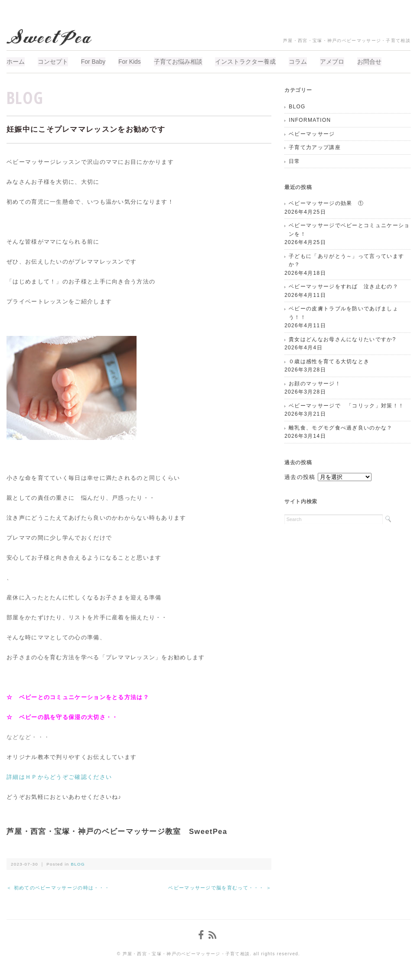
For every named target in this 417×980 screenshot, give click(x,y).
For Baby (96, 61)
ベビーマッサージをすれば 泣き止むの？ (344, 286)
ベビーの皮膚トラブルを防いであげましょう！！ (344, 313)
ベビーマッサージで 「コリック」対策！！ (346, 405)
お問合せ (381, 61)
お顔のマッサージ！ (315, 383)
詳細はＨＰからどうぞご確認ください (59, 776)
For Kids (134, 61)
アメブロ (342, 61)
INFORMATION (310, 119)
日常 (295, 160)
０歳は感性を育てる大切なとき (329, 361)
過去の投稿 (300, 476)
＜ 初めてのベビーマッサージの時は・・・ (58, 887)
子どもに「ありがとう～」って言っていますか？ (346, 260)
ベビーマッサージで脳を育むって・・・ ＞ (220, 887)
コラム (306, 61)
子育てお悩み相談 (184, 61)
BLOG (25, 96)
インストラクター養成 (253, 61)
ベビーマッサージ (312, 133)
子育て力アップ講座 (315, 147)
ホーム (16, 61)
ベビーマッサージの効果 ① (326, 203)
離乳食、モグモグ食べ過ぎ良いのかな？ (340, 427)
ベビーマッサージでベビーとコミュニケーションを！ (349, 229)
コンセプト (54, 61)
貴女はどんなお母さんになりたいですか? (342, 339)
